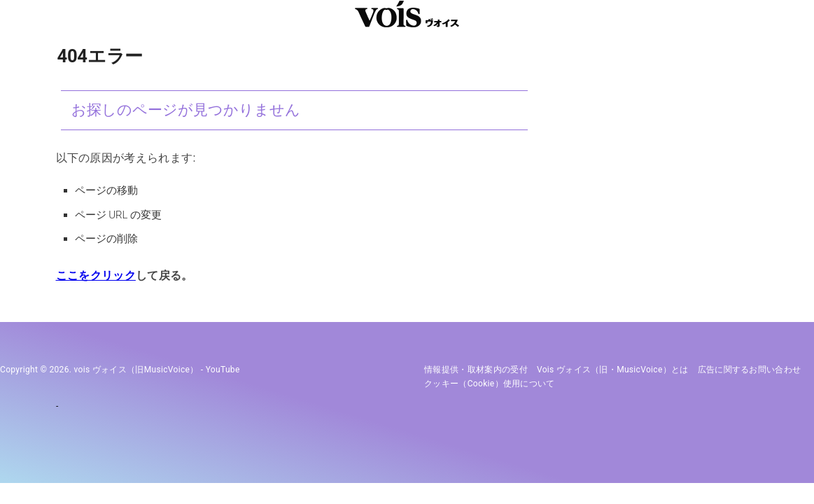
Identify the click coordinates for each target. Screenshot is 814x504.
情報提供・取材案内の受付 (476, 370)
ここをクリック (96, 275)
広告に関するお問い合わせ (750, 370)
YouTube (223, 370)
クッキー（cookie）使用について (490, 384)
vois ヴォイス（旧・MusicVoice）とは (613, 370)
